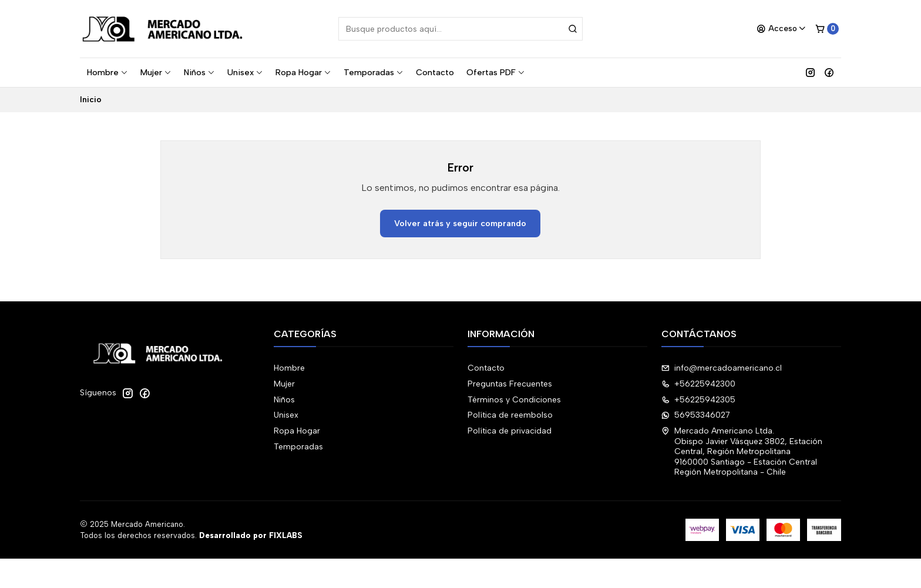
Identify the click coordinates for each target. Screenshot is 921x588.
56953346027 (696, 415)
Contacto (435, 72)
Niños (199, 72)
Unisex (245, 72)
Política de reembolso (510, 415)
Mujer (156, 72)
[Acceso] (781, 29)
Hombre (107, 72)
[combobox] (460, 29)
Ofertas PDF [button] (496, 72)
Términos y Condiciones (514, 400)
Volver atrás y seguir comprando (460, 223)
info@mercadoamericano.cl (722, 368)
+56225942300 (698, 384)
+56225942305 (698, 400)
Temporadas (374, 72)
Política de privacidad (510, 431)
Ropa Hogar (303, 72)
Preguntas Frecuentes (510, 384)
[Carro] (827, 29)
